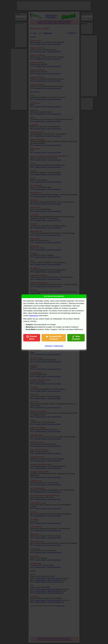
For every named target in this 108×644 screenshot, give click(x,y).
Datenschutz (34, 316)
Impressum (49, 346)
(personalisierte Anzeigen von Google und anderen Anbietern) (52, 327)
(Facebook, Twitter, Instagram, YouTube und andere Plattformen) (54, 329)
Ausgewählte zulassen (54, 338)
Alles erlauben (76, 338)
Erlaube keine (32, 338)
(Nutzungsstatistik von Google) (41, 325)
